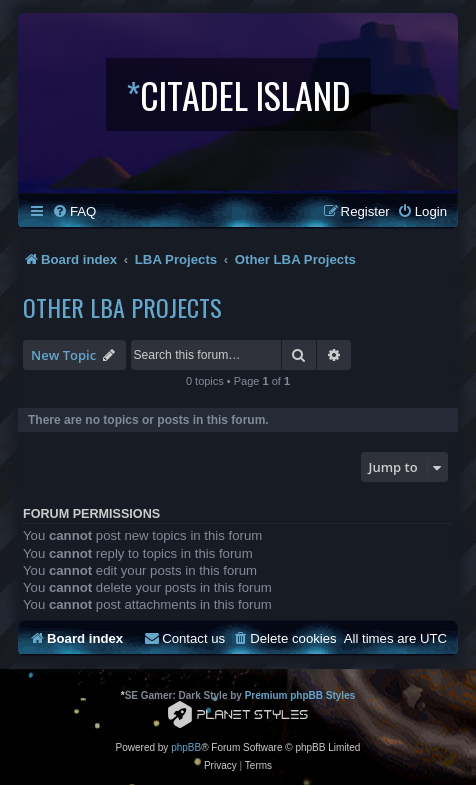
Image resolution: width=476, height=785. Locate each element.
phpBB (186, 747)
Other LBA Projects (122, 307)
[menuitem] (74, 211)
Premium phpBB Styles (300, 695)
